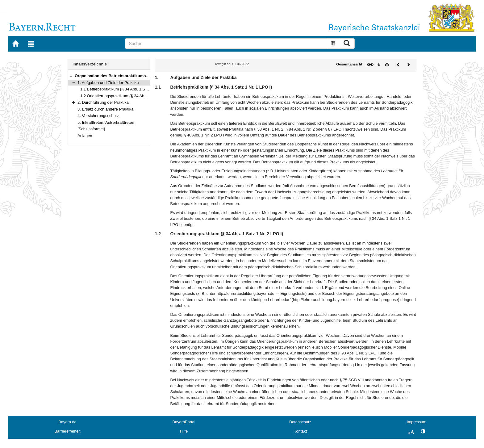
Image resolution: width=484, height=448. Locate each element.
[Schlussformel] (91, 129)
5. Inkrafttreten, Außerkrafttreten (106, 122)
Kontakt (300, 431)
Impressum (417, 422)
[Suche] (226, 44)
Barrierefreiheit (68, 431)
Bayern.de (67, 422)
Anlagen (85, 136)
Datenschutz (300, 422)
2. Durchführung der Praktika (103, 102)
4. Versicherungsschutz (98, 116)
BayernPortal (184, 422)
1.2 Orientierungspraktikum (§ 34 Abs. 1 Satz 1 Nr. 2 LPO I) (133, 96)
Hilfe (184, 431)
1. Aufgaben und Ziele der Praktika (108, 83)
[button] (71, 76)
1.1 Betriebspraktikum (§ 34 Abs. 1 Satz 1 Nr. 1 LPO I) (128, 89)
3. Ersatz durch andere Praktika (105, 109)
